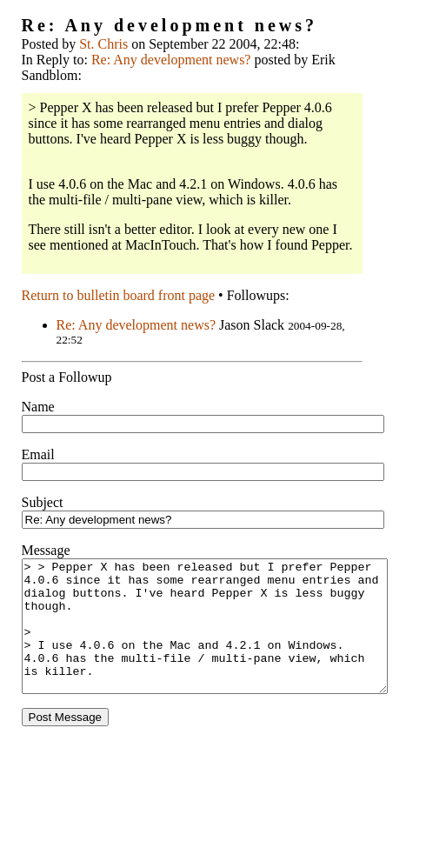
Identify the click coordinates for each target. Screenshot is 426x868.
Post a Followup (67, 377)
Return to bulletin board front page (119, 295)
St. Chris (103, 44)
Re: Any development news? (171, 60)
